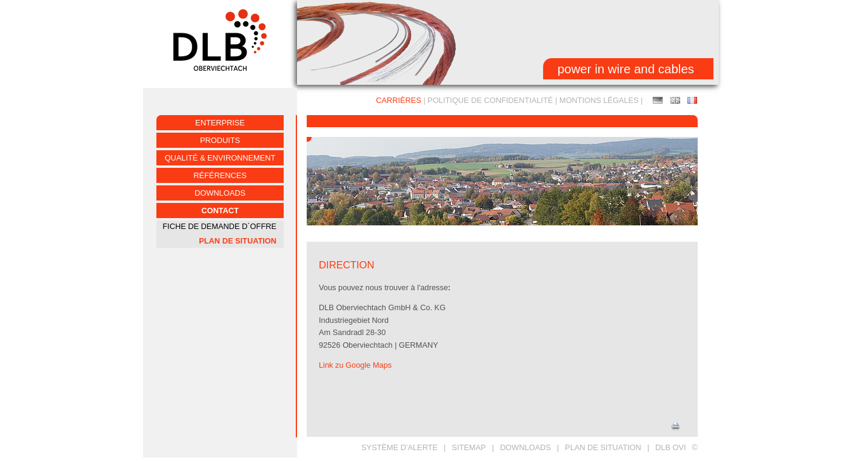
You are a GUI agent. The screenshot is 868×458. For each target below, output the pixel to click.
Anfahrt (658, 100)
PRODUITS (220, 140)
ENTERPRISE (220, 123)
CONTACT (220, 211)
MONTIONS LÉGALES (599, 100)
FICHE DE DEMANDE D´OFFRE (219, 226)
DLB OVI (671, 447)
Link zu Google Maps (355, 365)
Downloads (220, 193)
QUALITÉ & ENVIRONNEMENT (220, 158)
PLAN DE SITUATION (238, 241)
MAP (675, 100)
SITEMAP (469, 447)
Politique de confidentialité (490, 100)
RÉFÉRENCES (220, 175)
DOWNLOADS (526, 447)
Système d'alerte (399, 447)
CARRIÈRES (399, 100)
